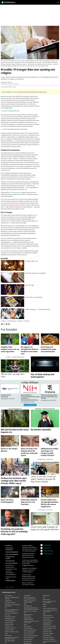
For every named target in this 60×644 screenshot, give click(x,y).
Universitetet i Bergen (48, 632)
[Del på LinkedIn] (7, 324)
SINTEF (44, 606)
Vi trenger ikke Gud (16, 192)
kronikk (27, 321)
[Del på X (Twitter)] (4, 324)
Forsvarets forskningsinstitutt (11, 613)
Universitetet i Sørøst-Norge (49, 639)
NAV (6, 643)
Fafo (6, 608)
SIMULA (45, 605)
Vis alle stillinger (30, 405)
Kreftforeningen (8, 635)
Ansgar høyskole (8, 596)
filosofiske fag (12, 321)
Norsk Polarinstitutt (28, 639)
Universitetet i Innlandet (48, 634)
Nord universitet (27, 626)
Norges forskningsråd (29, 634)
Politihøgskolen (46, 596)
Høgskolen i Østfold (9, 624)
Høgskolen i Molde (9, 622)
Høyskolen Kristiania (9, 630)
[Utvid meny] (58, 2)
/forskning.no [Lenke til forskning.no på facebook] (47, 548)
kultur (4, 321)
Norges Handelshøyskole (29, 632)
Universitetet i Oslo (47, 635)
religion (20, 321)
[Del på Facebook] (2, 324)
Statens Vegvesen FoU (48, 615)
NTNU (25, 604)
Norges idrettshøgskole (29, 638)
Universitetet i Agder (47, 630)
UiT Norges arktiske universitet (50, 628)
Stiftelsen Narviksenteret (48, 617)
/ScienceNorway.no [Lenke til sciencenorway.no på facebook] (48, 554)
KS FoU (6, 634)
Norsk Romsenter (28, 643)
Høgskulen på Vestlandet (10, 628)
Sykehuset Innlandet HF (48, 621)
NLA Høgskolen (27, 596)
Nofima (25, 624)
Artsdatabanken (8, 601)
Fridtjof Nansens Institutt (10, 617)
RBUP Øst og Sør (46, 599)
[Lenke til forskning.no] (28, 2)
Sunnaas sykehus (47, 619)
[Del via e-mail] (9, 324)
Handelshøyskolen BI (9, 619)
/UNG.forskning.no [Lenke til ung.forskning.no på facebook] (48, 551)
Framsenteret (8, 615)
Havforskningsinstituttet (10, 621)
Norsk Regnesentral (28, 641)
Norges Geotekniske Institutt (30, 630)
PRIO (44, 597)
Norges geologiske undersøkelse (31, 636)
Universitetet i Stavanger (48, 637)
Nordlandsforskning (28, 628)
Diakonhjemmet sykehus (10, 603)
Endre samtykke (10, 587)
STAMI (44, 613)
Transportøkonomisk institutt (49, 626)
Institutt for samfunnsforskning (12, 632)
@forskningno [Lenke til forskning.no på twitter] (47, 545)
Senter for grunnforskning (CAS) (50, 608)
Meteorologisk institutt (10, 641)
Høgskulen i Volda (9, 626)
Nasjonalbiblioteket (28, 606)
